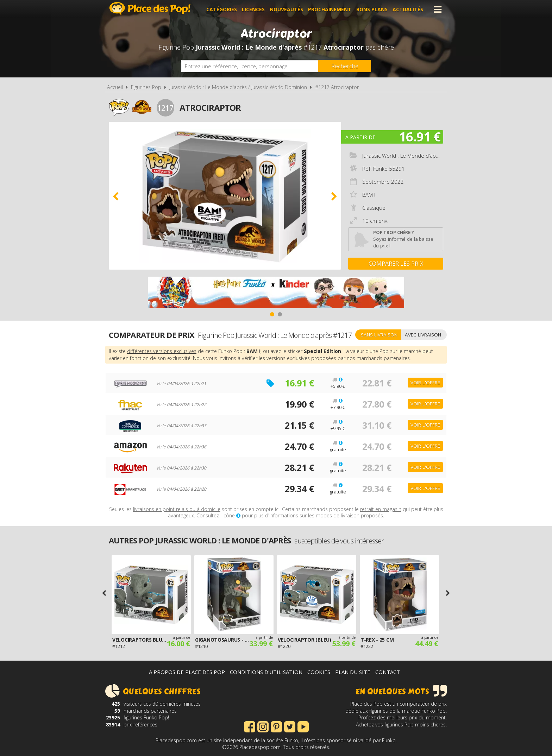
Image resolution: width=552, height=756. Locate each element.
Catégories (222, 9)
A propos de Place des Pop (187, 672)
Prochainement (330, 9)
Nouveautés (286, 9)
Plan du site (353, 672)
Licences (253, 9)
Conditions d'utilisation (266, 672)
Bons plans (372, 9)
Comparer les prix (396, 264)
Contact (388, 672)
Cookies (319, 672)
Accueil (115, 87)
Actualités (408, 9)
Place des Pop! (150, 9)
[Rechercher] (345, 66)
